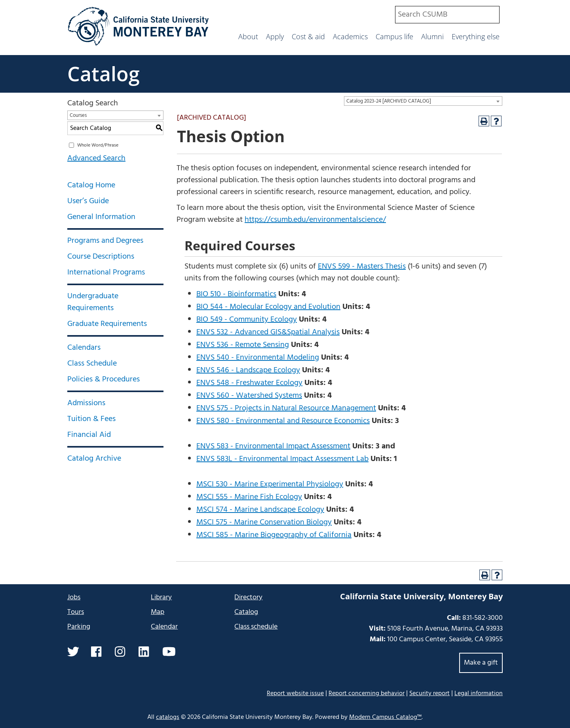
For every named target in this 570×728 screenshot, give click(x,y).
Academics (350, 36)
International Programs (106, 273)
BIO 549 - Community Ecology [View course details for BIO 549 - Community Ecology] (247, 320)
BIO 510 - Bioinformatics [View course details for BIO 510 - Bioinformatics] (236, 294)
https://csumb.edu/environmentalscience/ (315, 220)
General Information (101, 217)
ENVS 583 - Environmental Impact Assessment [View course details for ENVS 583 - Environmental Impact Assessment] (273, 446)
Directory (248, 597)
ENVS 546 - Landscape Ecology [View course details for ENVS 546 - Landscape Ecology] (248, 370)
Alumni (432, 36)
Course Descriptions (101, 257)
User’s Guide (88, 201)
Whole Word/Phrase (98, 145)
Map (158, 612)
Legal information (479, 694)
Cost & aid (308, 36)
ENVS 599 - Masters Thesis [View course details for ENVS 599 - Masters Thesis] (362, 267)
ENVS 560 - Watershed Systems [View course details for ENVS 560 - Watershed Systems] (249, 396)
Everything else (476, 36)
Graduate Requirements (107, 324)
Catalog (104, 74)
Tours (76, 612)
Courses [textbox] (78, 115)
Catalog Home (91, 185)
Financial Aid (89, 435)
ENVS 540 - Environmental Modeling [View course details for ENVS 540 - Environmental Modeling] (258, 358)
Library (161, 597)
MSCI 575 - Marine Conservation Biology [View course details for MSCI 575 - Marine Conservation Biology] (264, 522)
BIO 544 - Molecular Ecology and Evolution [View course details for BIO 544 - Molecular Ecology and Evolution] (268, 307)
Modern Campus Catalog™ (385, 717)
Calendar (164, 627)
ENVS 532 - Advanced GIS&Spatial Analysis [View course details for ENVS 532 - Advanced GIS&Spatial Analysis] (268, 332)
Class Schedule (92, 364)
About (248, 36)
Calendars (84, 348)
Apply (275, 36)
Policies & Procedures (104, 379)
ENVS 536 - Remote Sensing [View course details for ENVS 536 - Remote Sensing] (243, 345)
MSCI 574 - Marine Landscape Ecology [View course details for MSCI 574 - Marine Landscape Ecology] (260, 510)
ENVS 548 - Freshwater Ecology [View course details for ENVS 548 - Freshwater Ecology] (249, 383)
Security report (429, 694)
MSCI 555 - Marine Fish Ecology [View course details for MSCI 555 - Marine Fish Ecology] (249, 497)
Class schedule (256, 627)
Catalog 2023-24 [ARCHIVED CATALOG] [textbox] (389, 101)
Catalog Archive (94, 459)
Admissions (86, 403)
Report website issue (295, 693)
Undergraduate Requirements (93, 302)
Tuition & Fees (91, 419)
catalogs (168, 717)
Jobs (74, 597)
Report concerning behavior (367, 694)
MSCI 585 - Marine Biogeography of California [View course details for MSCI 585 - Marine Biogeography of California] (274, 535)
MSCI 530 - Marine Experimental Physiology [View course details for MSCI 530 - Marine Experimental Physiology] (270, 484)
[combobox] (447, 15)
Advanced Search (96, 158)
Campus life (394, 36)
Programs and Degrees (105, 241)
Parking (79, 627)
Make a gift (481, 663)
